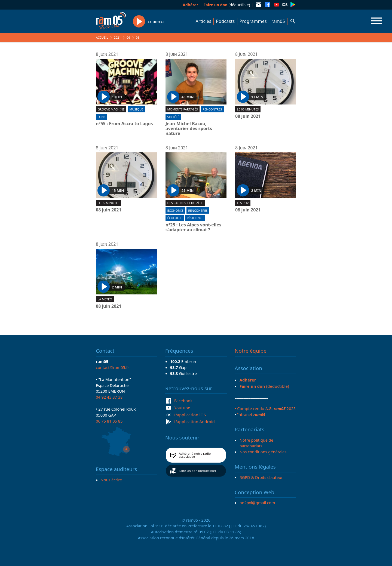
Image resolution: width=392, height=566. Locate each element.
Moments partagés (182, 109)
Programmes (253, 21)
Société (173, 117)
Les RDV (243, 203)
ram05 (278, 21)
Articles (204, 21)
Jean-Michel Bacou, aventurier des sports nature (189, 129)
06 (128, 37)
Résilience (195, 218)
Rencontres (212, 109)
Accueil (102, 37)
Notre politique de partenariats (256, 443)
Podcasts (225, 21)
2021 (117, 37)
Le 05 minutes (248, 109)
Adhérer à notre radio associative (195, 455)
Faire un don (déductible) (197, 471)
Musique (136, 109)
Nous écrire (111, 480)
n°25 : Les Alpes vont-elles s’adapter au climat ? (193, 227)
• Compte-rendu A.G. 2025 (265, 408)
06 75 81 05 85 (109, 421)
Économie (175, 210)
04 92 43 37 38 (109, 397)
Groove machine (111, 109)
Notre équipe (251, 351)
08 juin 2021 (248, 116)
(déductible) (227, 5)
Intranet (251, 414)
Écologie (174, 218)
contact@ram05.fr (113, 367)
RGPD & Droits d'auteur (261, 477)
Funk (101, 117)
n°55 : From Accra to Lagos (124, 124)
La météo (105, 299)
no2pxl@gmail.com (257, 503)
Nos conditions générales (263, 452)
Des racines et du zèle (185, 203)
